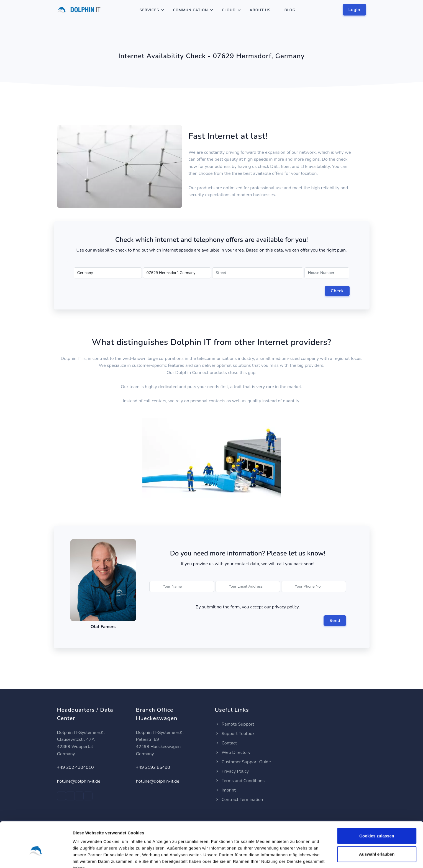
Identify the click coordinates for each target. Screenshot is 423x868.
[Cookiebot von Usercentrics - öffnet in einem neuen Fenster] (36, 857)
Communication (190, 10)
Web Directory (233, 752)
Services (149, 10)
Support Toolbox (235, 734)
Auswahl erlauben (377, 825)
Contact (226, 743)
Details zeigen (295, 857)
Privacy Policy (232, 771)
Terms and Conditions (240, 781)
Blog (290, 10)
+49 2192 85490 (153, 767)
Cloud (229, 10)
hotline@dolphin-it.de (79, 781)
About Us (260, 10)
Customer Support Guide (243, 762)
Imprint (225, 790)
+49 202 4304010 (75, 767)
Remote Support (235, 724)
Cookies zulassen (377, 807)
